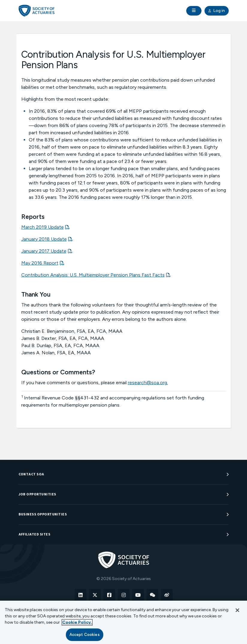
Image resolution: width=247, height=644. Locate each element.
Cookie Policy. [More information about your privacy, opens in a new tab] (77, 622)
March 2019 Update (43, 227)
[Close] (237, 610)
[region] (123, 622)
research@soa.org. (148, 383)
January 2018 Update (44, 239)
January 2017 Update (44, 251)
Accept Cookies (85, 635)
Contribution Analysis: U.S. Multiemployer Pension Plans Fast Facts (93, 275)
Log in (217, 11)
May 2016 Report (40, 263)
